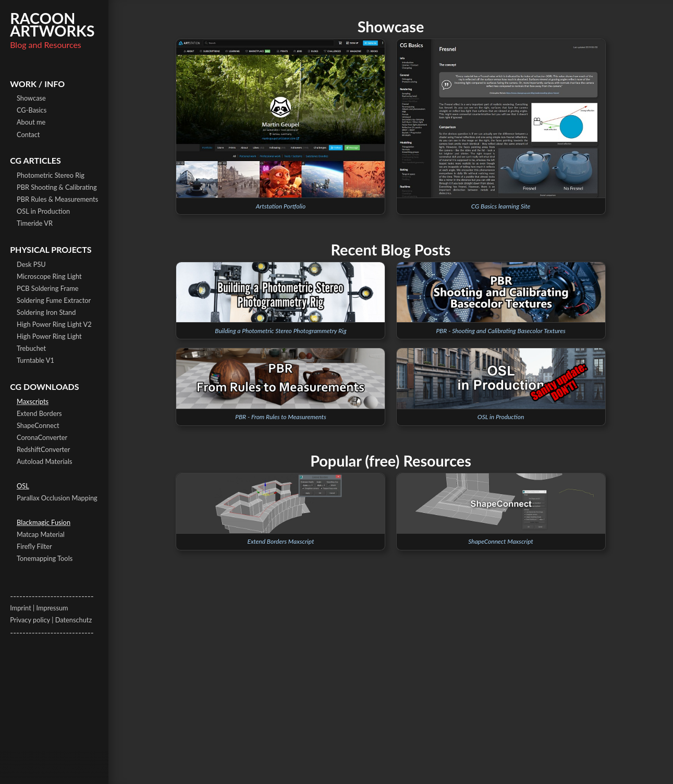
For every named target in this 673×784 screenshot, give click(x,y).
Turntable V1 (35, 360)
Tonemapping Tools (45, 558)
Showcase (31, 98)
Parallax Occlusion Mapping (57, 498)
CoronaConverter (42, 437)
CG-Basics (32, 110)
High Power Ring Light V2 (54, 324)
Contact (28, 134)
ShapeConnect (38, 425)
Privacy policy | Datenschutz (51, 620)
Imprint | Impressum (39, 608)
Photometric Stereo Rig (51, 175)
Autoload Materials (44, 461)
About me (31, 122)
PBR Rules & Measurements (57, 199)
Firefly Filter (34, 546)
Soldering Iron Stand (46, 312)
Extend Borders (39, 413)
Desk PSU (31, 264)
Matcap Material (41, 534)
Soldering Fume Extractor (54, 300)
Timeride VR (35, 223)
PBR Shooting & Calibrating (57, 187)
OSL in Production (43, 211)
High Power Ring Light (49, 336)
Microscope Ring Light (49, 276)
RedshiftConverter (44, 449)
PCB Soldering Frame (48, 288)
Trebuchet (31, 348)
